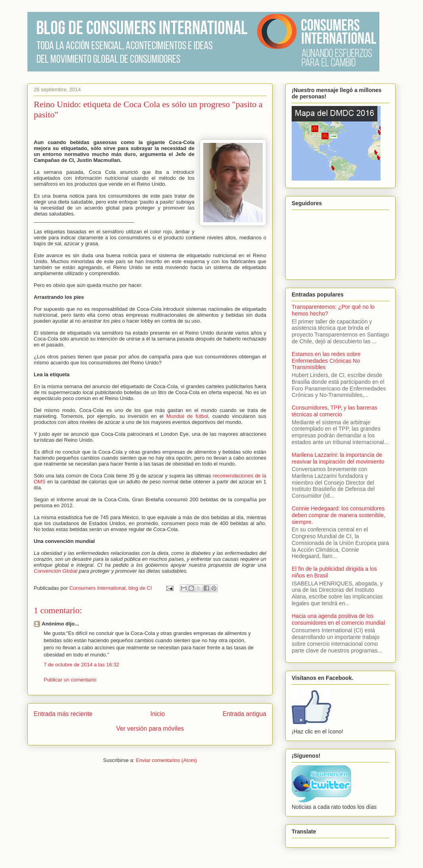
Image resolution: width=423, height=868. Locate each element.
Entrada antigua (244, 714)
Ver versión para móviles (150, 728)
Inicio (158, 714)
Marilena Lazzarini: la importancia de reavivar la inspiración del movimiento (338, 458)
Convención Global (56, 571)
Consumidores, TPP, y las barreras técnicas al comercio (335, 411)
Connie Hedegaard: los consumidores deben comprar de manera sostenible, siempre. (338, 515)
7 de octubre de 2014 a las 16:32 (81, 665)
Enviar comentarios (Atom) (166, 760)
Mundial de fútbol (187, 416)
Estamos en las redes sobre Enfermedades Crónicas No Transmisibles (326, 361)
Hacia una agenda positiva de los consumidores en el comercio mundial (338, 619)
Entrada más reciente (63, 714)
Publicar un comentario (70, 680)
